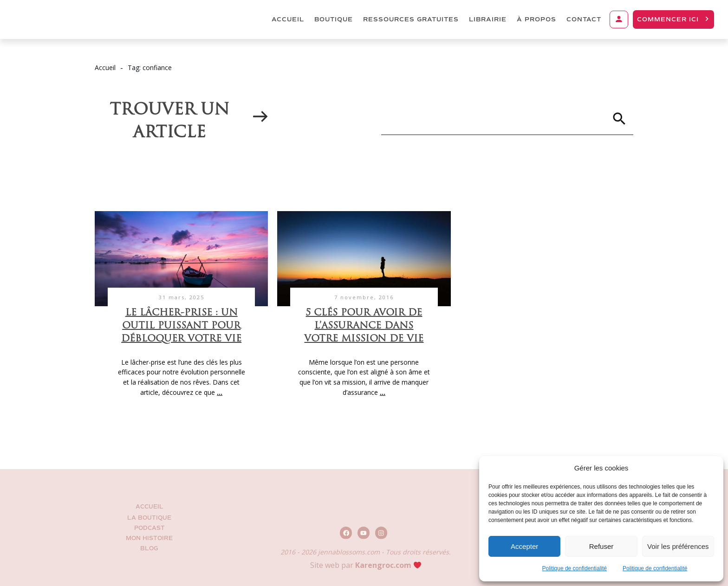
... (220, 392)
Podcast (149, 528)
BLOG (149, 549)
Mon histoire (149, 538)
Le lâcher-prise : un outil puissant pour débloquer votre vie (181, 326)
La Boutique (149, 518)
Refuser (601, 546)
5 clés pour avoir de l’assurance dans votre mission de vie (364, 326)
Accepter (524, 546)
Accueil (149, 507)
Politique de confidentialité (575, 568)
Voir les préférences (678, 546)
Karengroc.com (383, 565)
